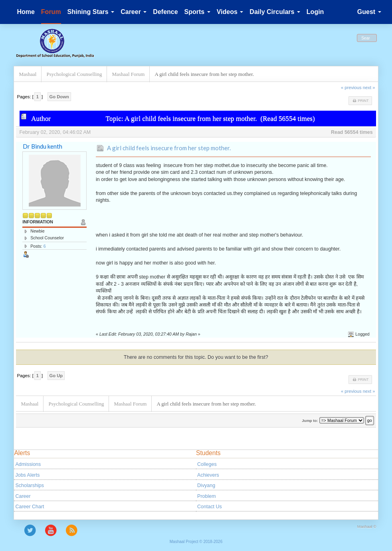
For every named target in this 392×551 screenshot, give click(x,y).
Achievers (208, 475)
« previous (351, 88)
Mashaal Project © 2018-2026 (196, 542)
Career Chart (30, 507)
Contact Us (210, 507)
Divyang (206, 485)
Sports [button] (197, 12)
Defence (165, 12)
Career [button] (134, 12)
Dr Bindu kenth (43, 146)
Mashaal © (367, 526)
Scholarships (29, 485)
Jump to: (310, 421)
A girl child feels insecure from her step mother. (169, 148)
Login (315, 12)
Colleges (207, 464)
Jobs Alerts (27, 475)
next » (369, 88)
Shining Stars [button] (91, 12)
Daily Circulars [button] (275, 12)
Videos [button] (230, 12)
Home (26, 12)
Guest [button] (369, 12)
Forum (51, 12)
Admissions (28, 464)
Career (23, 496)
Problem (206, 496)
